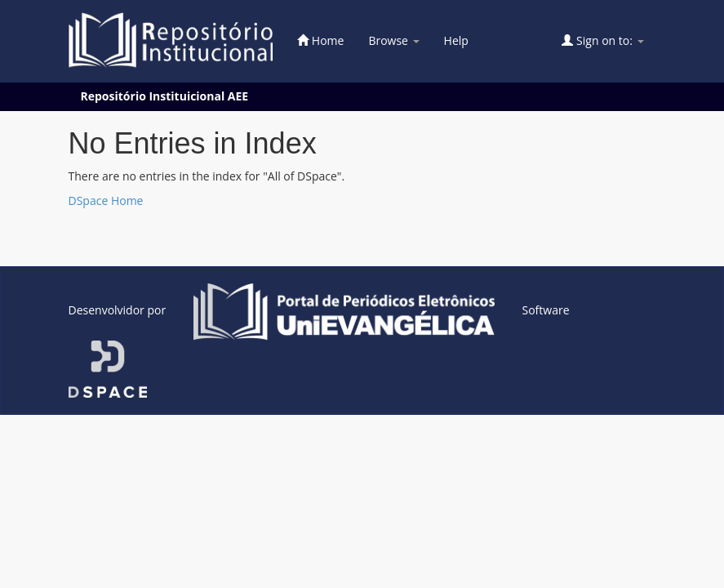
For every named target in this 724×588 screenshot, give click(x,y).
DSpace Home (106, 200)
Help (456, 40)
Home (320, 40)
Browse (393, 40)
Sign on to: (602, 40)
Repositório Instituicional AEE (165, 96)
